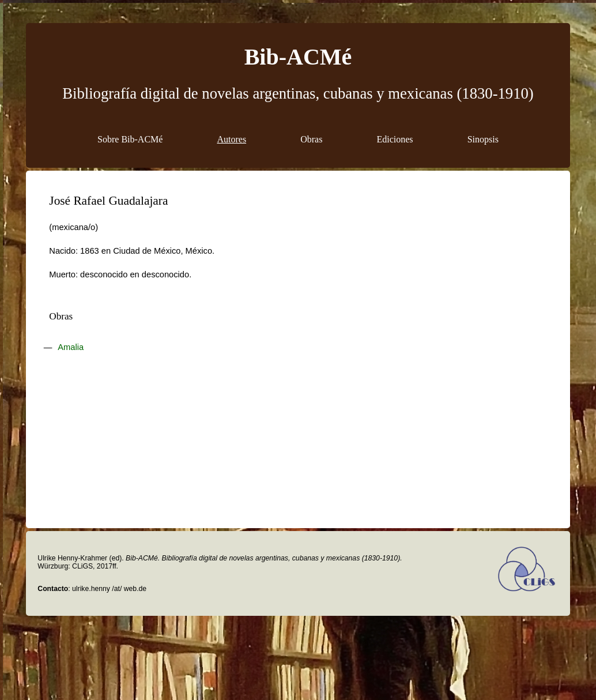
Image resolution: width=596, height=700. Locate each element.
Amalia (71, 347)
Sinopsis (483, 139)
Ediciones (395, 139)
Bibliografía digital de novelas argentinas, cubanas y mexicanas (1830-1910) (298, 93)
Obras (311, 139)
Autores (231, 139)
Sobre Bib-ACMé (130, 139)
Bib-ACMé (298, 57)
